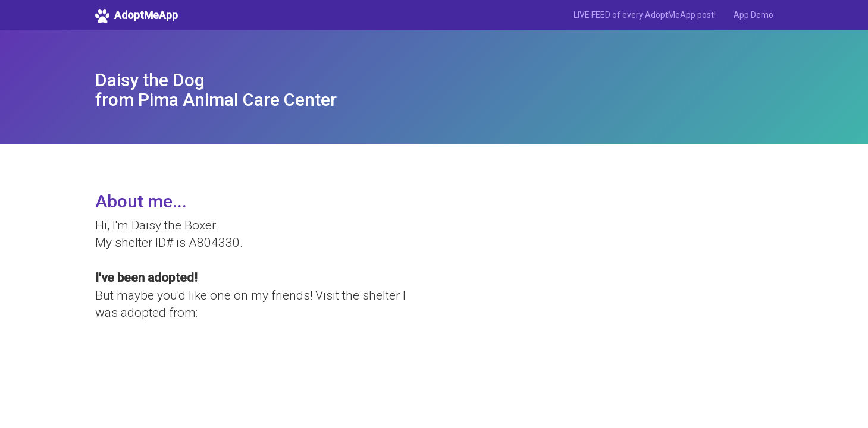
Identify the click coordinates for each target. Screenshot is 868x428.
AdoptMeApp (137, 16)
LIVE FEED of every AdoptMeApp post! (645, 15)
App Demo (753, 15)
